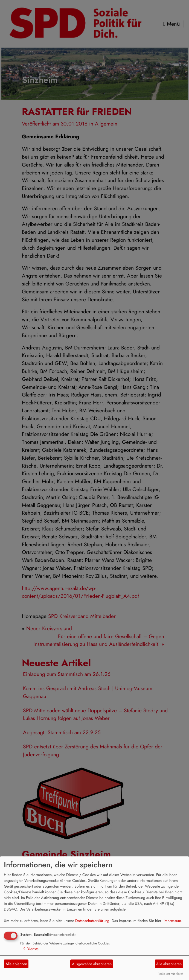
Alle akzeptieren (169, 964)
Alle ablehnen (16, 964)
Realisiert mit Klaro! (170, 974)
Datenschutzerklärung (92, 921)
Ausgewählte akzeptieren (92, 964)
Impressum (172, 921)
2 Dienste (29, 949)
